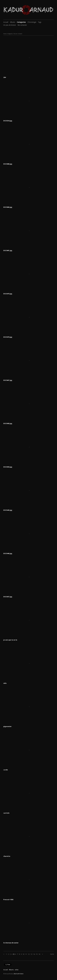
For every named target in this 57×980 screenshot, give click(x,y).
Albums (13, 22)
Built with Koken (19, 974)
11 (26, 954)
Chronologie (32, 22)
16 (39, 954)
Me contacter (22, 25)
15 (37, 954)
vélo (5, 683)
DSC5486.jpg (8, 207)
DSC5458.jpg (8, 423)
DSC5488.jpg (8, 164)
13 (31, 954)
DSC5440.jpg (8, 553)
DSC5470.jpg (8, 337)
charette (7, 856)
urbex (17, 970)
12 (29, 954)
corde (6, 770)
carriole (6, 813)
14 (34, 954)
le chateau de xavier (11, 943)
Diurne (15, 34)
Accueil (6, 22)
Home (5, 34)
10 (23, 954)
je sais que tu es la (10, 640)
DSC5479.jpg (8, 294)
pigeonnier (7, 726)
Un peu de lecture (10, 25)
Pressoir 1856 (8, 900)
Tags (40, 22)
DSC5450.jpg (8, 467)
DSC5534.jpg (8, 121)
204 (5, 77)
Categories (21, 22)
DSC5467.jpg (8, 380)
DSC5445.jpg (8, 510)
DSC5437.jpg (8, 597)
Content (20, 34)
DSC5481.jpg (8, 251)
